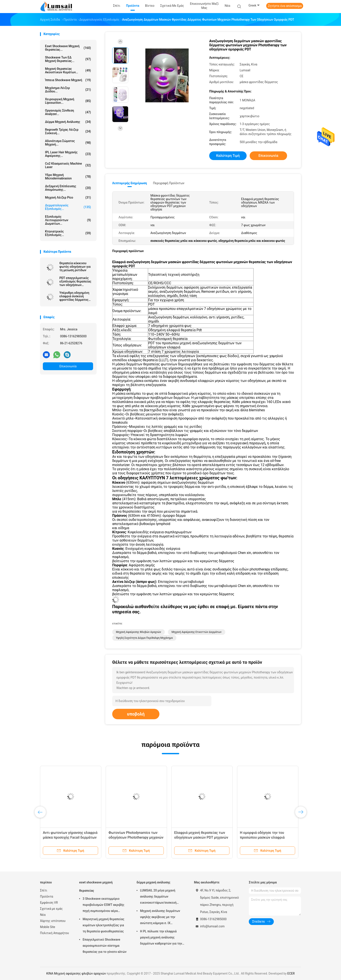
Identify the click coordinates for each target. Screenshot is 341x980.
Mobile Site (48, 927)
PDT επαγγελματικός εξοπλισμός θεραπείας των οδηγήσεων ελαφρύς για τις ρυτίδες (75, 281)
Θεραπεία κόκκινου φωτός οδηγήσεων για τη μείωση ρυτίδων (75, 267)
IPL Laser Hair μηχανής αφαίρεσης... (68, 154)
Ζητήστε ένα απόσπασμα (285, 6)
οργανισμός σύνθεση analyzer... (68, 112)
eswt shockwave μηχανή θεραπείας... (68, 48)
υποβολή (136, 714)
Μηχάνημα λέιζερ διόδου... (68, 90)
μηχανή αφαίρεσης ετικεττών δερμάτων (197, 632)
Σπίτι (44, 890)
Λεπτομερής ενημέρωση (130, 183)
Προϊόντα (47, 896)
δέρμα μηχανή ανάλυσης (68, 122)
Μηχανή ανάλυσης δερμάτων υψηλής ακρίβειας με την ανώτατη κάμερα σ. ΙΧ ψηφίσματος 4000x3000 (160, 918)
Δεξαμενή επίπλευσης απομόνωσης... (68, 188)
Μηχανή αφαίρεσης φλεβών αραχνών (139, 632)
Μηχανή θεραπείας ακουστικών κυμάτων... (68, 70)
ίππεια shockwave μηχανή (68, 80)
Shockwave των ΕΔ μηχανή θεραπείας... (68, 59)
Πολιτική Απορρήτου (54, 933)
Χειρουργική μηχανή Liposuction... (68, 101)
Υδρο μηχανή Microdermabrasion (68, 177)
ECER (291, 973)
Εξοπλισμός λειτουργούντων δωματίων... (68, 220)
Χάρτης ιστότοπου (53, 921)
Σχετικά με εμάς (51, 909)
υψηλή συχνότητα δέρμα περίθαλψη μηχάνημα (144, 638)
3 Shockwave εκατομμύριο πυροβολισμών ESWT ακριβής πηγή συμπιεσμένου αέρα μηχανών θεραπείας (104, 905)
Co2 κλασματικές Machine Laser (68, 165)
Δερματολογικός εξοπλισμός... (68, 207)
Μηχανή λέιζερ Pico (68, 197)
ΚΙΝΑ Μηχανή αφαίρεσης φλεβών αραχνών (76, 973)
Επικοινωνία (68, 366)
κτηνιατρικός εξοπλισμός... (68, 233)
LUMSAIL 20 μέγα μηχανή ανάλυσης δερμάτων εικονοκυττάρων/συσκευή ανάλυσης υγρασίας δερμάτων (161, 897)
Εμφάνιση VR (49, 903)
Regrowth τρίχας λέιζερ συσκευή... (68, 131)
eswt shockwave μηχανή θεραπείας (96, 886)
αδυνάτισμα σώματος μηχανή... (68, 143)
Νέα (43, 915)
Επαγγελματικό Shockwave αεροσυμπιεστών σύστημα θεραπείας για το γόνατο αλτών (105, 946)
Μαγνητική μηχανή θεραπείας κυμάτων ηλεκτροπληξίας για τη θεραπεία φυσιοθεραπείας (104, 925)
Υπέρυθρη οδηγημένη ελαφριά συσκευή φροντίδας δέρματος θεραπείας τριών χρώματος (74, 296)
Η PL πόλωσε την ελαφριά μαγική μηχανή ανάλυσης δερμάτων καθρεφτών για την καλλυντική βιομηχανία (161, 938)
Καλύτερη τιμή (228, 156)
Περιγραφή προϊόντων (169, 183)
